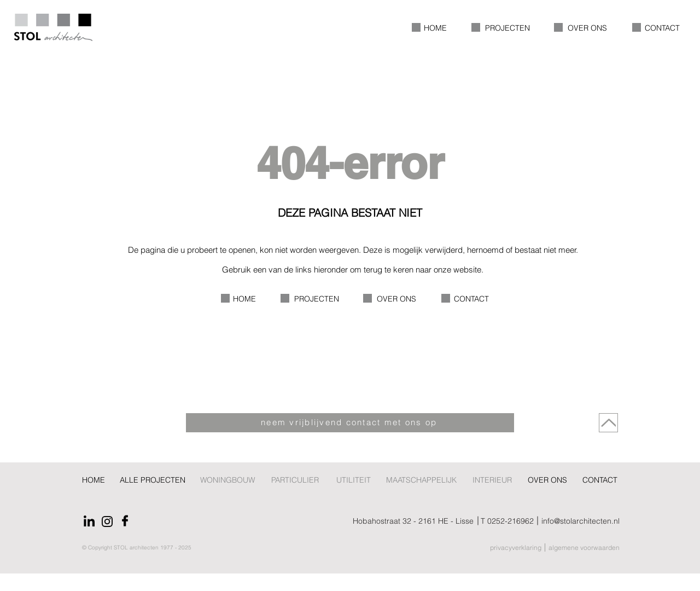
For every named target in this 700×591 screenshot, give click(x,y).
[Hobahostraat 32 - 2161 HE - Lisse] (391, 521)
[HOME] (94, 480)
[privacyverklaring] (502, 547)
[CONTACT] (600, 480)
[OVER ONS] (547, 480)
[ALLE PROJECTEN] (153, 480)
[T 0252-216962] (507, 521)
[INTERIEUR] (492, 480)
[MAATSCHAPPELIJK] (421, 480)
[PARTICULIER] (296, 480)
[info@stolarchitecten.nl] (612, 521)
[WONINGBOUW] (228, 480)
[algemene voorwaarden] (588, 547)
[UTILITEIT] (354, 480)
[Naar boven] (608, 423)
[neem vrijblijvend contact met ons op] (350, 423)
